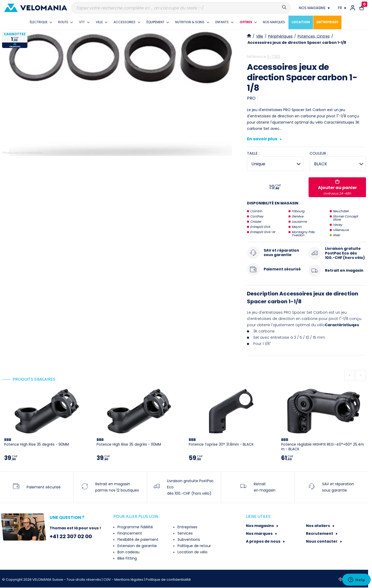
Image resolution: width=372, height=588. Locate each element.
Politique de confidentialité (168, 580)
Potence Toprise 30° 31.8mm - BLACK (221, 442)
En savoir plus (264, 139)
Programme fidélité (135, 527)
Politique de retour (194, 546)
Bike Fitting (127, 558)
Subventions (188, 539)
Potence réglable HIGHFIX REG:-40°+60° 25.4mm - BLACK (323, 444)
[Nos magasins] (314, 8)
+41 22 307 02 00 (71, 536)
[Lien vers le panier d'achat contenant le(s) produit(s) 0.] (362, 8)
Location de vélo (192, 552)
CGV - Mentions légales (124, 580)
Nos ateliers (318, 526)
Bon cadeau (128, 552)
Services (185, 533)
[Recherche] (181, 8)
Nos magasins (260, 526)
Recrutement (320, 534)
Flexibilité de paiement (137, 539)
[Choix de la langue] (342, 8)
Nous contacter (322, 541)
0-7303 (274, 57)
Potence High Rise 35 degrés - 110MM (129, 442)
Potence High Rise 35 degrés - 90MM (37, 442)
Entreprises (187, 527)
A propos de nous (264, 541)
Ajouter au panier (337, 187)
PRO (251, 98)
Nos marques (260, 534)
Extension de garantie (137, 546)
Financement (129, 533)
